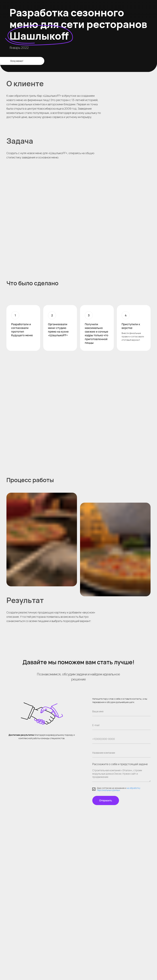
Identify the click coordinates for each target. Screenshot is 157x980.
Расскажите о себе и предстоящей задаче (120, 764)
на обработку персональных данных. (119, 789)
